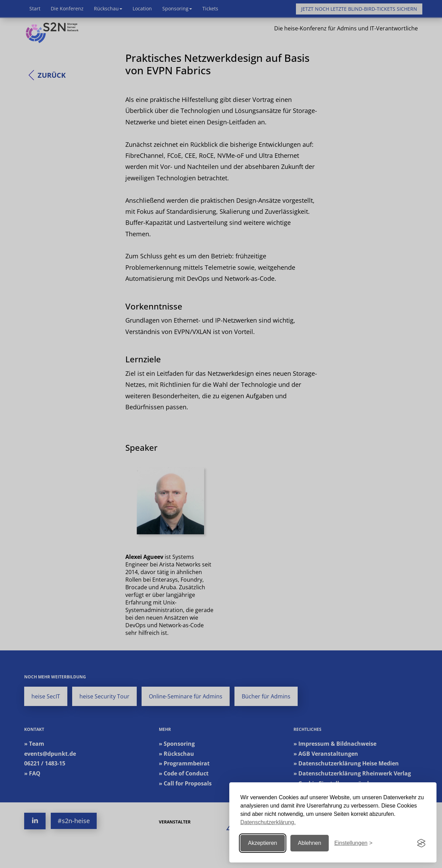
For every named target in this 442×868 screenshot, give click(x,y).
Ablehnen (310, 843)
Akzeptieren (263, 843)
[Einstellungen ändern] (353, 843)
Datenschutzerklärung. (268, 822)
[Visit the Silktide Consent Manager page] (421, 843)
